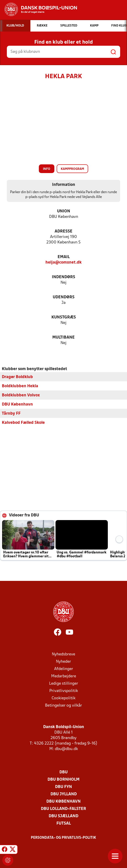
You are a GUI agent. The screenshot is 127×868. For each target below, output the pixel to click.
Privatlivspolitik (64, 691)
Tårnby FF (11, 413)
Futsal (64, 823)
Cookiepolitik (63, 698)
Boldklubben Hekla (20, 386)
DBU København (17, 404)
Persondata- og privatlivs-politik (63, 838)
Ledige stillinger (64, 683)
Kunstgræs (64, 317)
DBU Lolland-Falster (63, 809)
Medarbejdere (64, 676)
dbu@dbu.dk (66, 749)
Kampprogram (72, 169)
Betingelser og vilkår (63, 705)
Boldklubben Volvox (21, 395)
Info (47, 169)
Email (64, 257)
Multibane (63, 338)
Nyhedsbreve (63, 654)
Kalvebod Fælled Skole (23, 423)
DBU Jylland (64, 794)
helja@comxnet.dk (63, 263)
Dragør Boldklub (17, 377)
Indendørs (63, 277)
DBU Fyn (63, 787)
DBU (63, 772)
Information (64, 185)
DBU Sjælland (63, 816)
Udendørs (64, 297)
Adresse (63, 231)
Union (64, 211)
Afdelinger (64, 669)
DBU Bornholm (63, 779)
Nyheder (63, 661)
